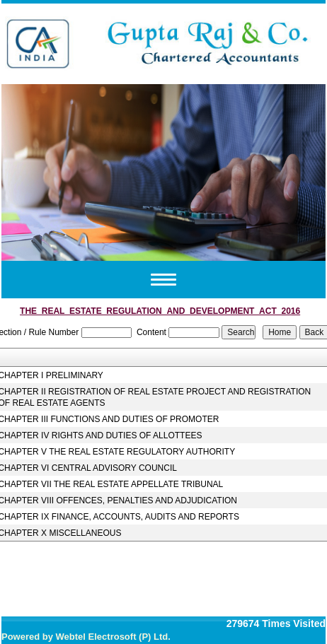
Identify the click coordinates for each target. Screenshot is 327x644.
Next (293, 170)
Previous (34, 170)
